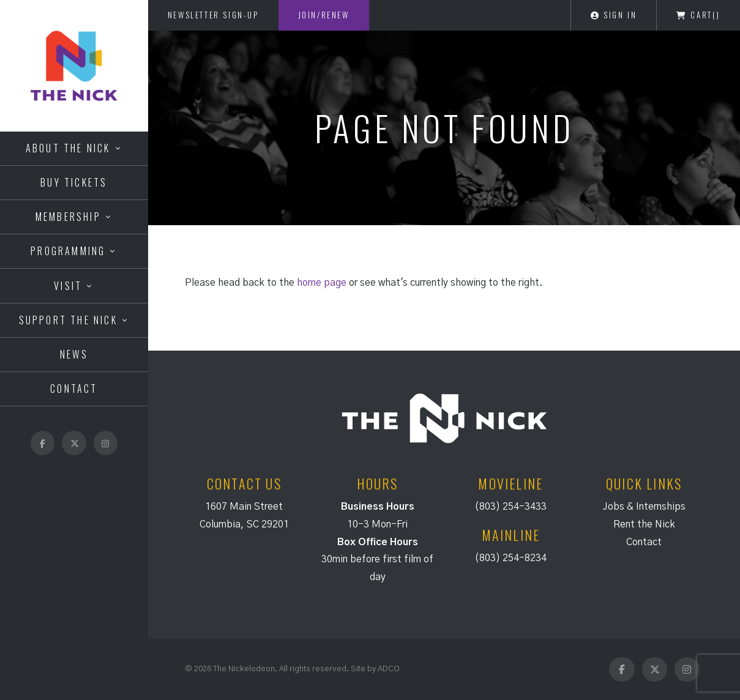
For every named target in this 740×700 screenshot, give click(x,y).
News (74, 354)
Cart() (698, 15)
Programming (68, 251)
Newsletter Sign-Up (213, 15)
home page (322, 283)
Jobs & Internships (644, 507)
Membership (68, 217)
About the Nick (68, 148)
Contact (74, 389)
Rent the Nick (644, 524)
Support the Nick (68, 320)
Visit (68, 286)
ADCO (389, 669)
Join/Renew (324, 15)
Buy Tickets (74, 182)
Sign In (614, 15)
